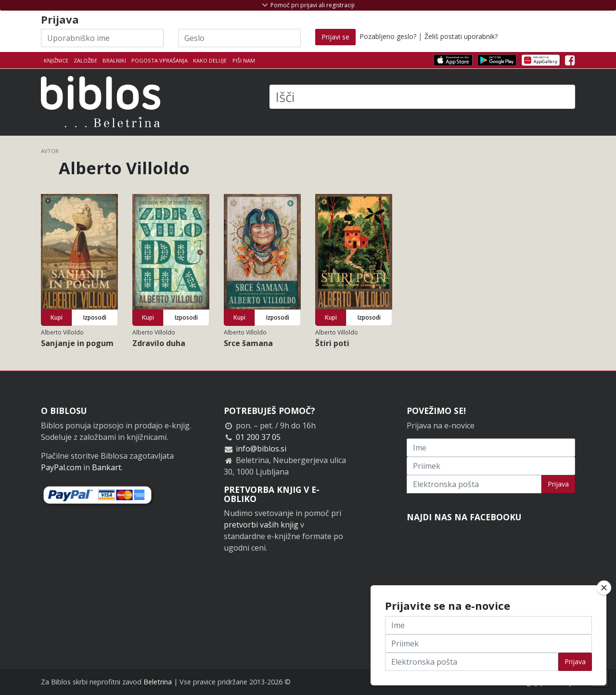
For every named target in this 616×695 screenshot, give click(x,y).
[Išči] (422, 97)
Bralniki (114, 60)
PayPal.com (61, 467)
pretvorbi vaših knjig (261, 525)
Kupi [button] (57, 317)
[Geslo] (239, 38)
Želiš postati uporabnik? (461, 36)
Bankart (107, 467)
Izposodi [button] (95, 317)
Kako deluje (210, 60)
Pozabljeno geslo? (388, 36)
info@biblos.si (261, 449)
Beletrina (158, 682)
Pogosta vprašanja (160, 60)
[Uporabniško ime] (102, 38)
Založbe (85, 60)
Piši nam (244, 60)
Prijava (558, 484)
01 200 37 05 (258, 437)
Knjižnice (56, 60)
